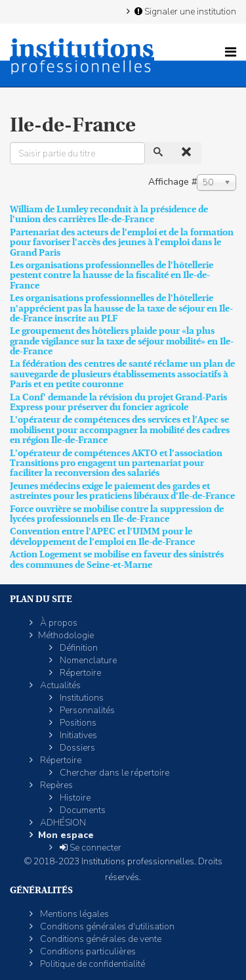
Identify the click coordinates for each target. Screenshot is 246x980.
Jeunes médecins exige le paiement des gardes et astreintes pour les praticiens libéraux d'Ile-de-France (122, 491)
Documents (82, 810)
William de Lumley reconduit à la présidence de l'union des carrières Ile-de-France (109, 214)
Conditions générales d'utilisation (106, 926)
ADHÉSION (62, 823)
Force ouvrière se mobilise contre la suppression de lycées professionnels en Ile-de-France (117, 514)
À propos (58, 623)
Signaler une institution (184, 11)
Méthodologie (66, 635)
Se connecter (90, 848)
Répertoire (79, 673)
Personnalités (86, 710)
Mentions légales (73, 914)
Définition (78, 648)
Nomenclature (87, 660)
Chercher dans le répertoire (113, 773)
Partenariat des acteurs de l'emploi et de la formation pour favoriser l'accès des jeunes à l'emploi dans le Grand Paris (122, 242)
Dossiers (76, 748)
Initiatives (77, 735)
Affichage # (173, 182)
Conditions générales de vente (100, 939)
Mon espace (66, 835)
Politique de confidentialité (92, 964)
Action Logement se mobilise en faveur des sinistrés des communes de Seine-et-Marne (117, 559)
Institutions (81, 698)
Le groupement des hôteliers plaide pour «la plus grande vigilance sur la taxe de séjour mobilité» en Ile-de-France (122, 341)
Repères (55, 785)
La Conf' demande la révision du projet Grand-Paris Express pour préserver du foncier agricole (118, 402)
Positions (77, 723)
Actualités (59, 685)
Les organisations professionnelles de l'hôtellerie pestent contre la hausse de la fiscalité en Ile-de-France (112, 275)
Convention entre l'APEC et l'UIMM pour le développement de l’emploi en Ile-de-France (102, 536)
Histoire (74, 798)
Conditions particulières (87, 951)
